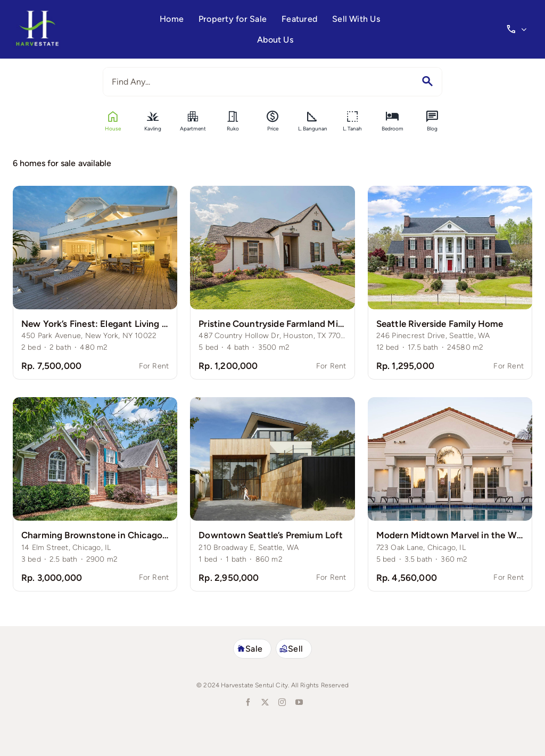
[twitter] (264, 702)
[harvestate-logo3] (37, 14)
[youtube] (298, 702)
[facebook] (247, 702)
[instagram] (281, 702)
